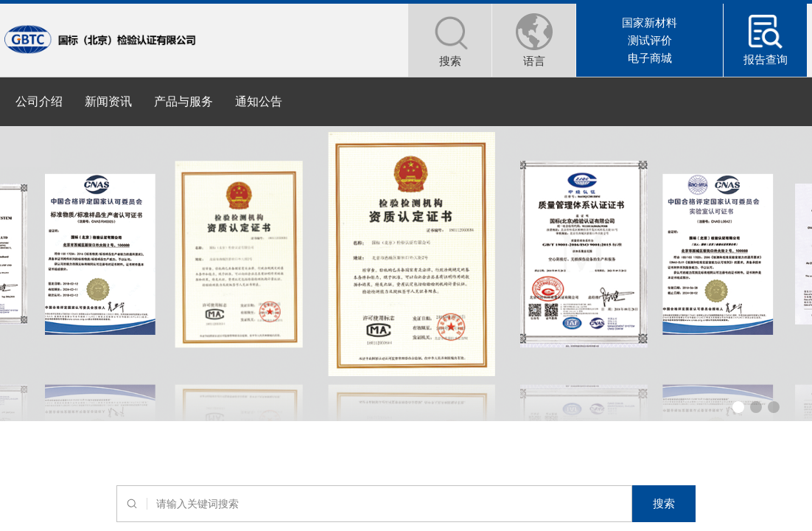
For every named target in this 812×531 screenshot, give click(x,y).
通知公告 (259, 101)
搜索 (664, 503)
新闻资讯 (108, 101)
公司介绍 (39, 101)
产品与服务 (183, 101)
